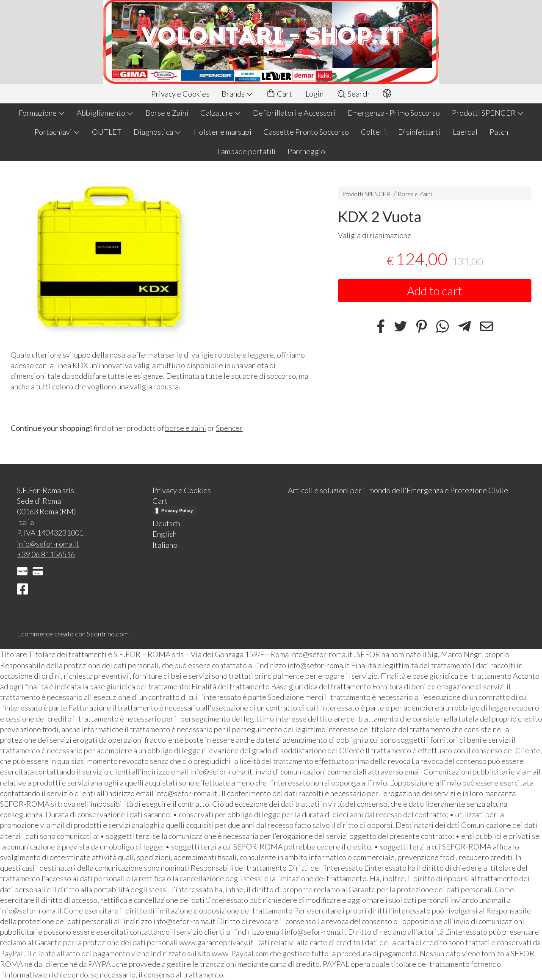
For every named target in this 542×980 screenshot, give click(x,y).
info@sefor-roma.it (48, 544)
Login (314, 94)
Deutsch (166, 523)
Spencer (229, 428)
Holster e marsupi (222, 132)
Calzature (221, 113)
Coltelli (373, 132)
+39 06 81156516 (46, 554)
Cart (279, 94)
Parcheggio (306, 151)
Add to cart (435, 291)
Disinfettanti (419, 132)
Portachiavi (57, 132)
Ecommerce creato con (73, 634)
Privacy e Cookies (180, 94)
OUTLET (107, 132)
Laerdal (465, 132)
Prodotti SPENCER (488, 113)
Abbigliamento (105, 113)
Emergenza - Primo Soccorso (394, 113)
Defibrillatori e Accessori (294, 113)
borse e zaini (186, 428)
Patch (499, 132)
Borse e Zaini (167, 113)
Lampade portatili (246, 151)
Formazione (42, 113)
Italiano (165, 545)
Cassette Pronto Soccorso (306, 132)
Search (353, 94)
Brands (237, 94)
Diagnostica (157, 132)
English (165, 534)
